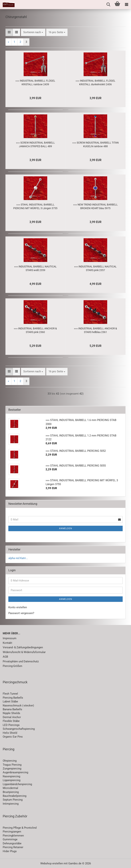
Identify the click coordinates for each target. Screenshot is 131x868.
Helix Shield (10, 733)
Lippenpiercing (12, 780)
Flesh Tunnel (10, 694)
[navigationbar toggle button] (126, 5)
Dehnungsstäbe (12, 843)
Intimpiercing (11, 804)
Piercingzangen (12, 832)
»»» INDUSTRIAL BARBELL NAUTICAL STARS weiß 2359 (35, 268)
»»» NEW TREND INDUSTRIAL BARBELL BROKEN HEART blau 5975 (95, 206)
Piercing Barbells (13, 698)
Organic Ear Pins (13, 737)
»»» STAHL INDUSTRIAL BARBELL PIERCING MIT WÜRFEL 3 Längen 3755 (35, 206)
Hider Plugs (10, 851)
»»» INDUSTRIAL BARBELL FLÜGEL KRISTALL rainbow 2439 (35, 83)
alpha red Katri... (18, 558)
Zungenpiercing (12, 769)
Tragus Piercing (12, 765)
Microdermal (10, 788)
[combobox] (33, 32)
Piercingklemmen (13, 836)
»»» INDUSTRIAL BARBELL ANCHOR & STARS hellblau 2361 (95, 330)
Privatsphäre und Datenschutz (21, 661)
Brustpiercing (11, 792)
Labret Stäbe (10, 702)
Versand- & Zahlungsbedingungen (23, 647)
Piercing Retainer (13, 847)
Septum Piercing (13, 800)
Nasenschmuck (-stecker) (18, 706)
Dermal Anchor (12, 717)
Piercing (9, 749)
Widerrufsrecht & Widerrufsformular (24, 652)
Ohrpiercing (10, 761)
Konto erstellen (18, 607)
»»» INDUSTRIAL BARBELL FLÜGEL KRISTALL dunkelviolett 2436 (95, 83)
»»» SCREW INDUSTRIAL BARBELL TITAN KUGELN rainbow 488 (95, 144)
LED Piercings (11, 725)
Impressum (10, 638)
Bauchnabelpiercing (15, 796)
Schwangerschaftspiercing (19, 729)
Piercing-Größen (12, 666)
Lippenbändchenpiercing (17, 784)
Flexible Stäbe (11, 721)
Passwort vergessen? (21, 613)
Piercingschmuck (15, 682)
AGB (5, 657)
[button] (9, 32)
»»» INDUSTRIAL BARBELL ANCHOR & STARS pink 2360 (35, 330)
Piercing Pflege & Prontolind (20, 828)
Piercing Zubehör (15, 816)
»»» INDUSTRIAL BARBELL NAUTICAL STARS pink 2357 (95, 268)
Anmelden (66, 528)
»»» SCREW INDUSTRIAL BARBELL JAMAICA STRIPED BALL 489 (35, 144)
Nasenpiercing (11, 776)
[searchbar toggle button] (108, 5)
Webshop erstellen (52, 863)
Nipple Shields (11, 713)
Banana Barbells (12, 709)
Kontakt (7, 643)
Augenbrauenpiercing (15, 772)
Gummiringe (10, 839)
